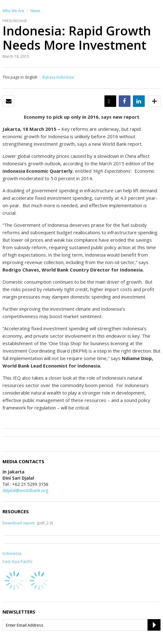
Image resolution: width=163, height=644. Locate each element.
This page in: (13, 77)
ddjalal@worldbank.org (25, 490)
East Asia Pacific (18, 561)
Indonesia (12, 553)
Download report (18, 523)
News (35, 11)
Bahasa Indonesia (58, 77)
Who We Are (13, 11)
